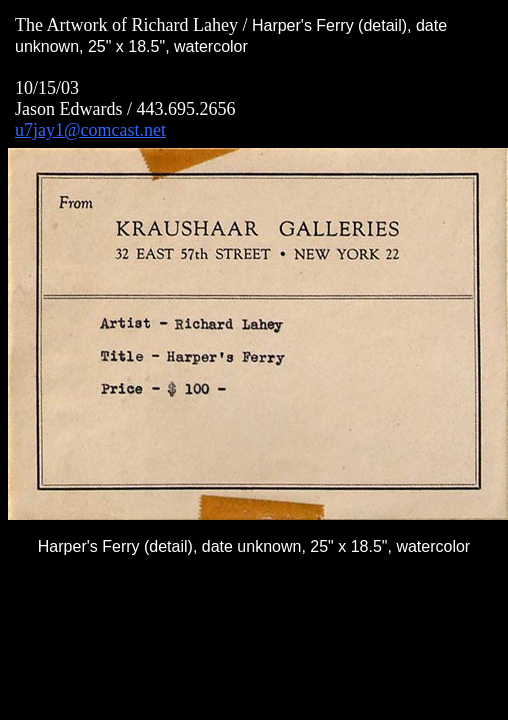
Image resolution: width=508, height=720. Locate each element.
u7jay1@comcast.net (90, 130)
